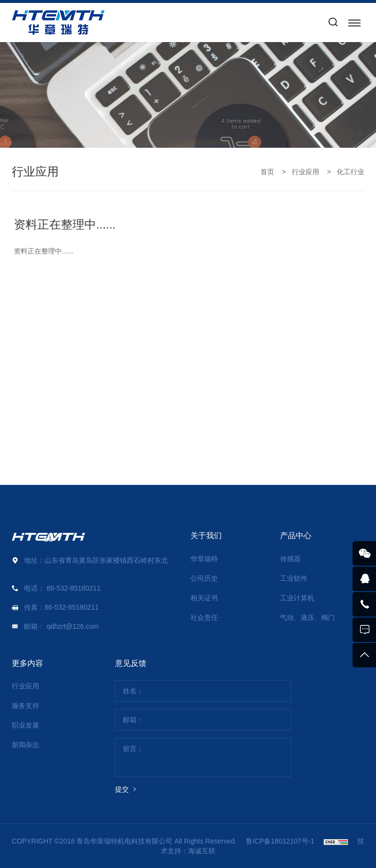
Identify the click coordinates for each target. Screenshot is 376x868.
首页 (267, 172)
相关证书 (204, 598)
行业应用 (305, 172)
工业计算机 (297, 598)
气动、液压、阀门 (307, 617)
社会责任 (204, 617)
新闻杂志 (25, 745)
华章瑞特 (204, 559)
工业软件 (294, 578)
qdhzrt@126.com (73, 626)
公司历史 (204, 578)
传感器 (290, 559)
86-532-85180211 (74, 588)
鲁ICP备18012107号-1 (280, 841)
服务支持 (25, 706)
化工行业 (351, 172)
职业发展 (25, 725)
